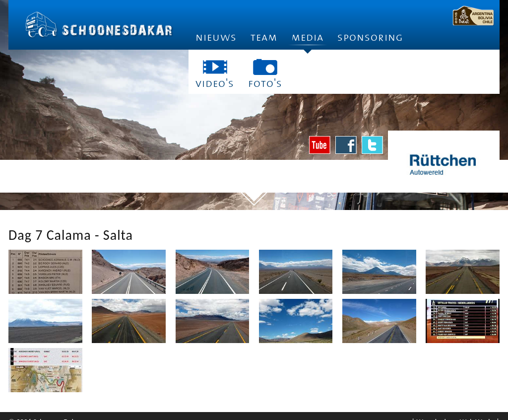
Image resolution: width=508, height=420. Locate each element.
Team (264, 37)
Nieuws (216, 37)
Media (307, 41)
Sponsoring (370, 37)
